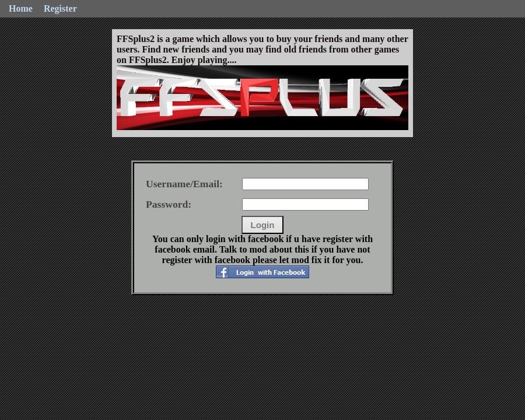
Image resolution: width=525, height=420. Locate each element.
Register (60, 8)
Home (21, 8)
